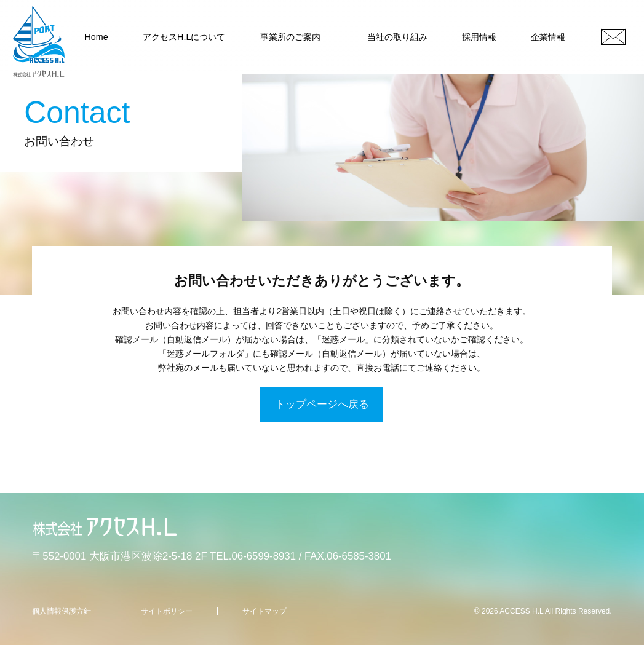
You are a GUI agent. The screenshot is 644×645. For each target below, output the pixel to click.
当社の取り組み (397, 37)
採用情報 (479, 37)
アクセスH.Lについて (184, 37)
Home (96, 37)
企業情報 (548, 37)
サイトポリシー (167, 611)
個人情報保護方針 (62, 611)
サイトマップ (264, 611)
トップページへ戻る (322, 404)
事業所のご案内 (290, 37)
